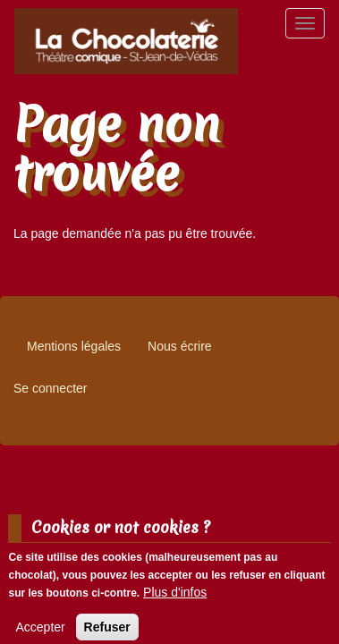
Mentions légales (74, 346)
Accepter (40, 633)
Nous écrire (180, 346)
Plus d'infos (175, 598)
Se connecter (51, 388)
